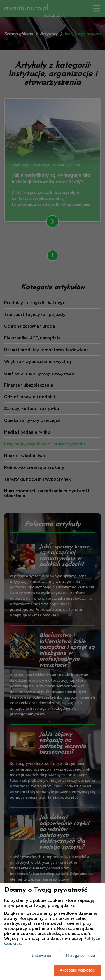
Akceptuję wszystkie (77, 970)
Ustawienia (41, 956)
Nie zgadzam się (81, 956)
